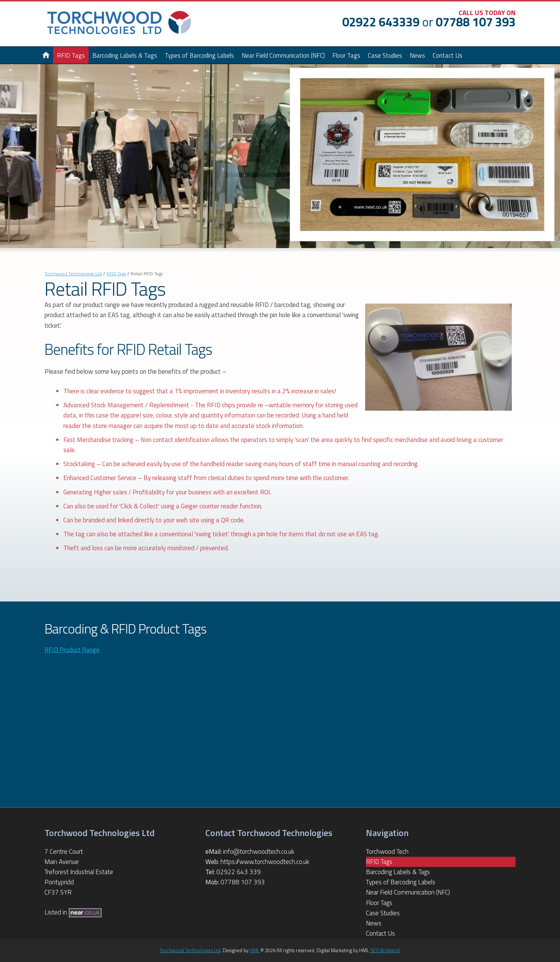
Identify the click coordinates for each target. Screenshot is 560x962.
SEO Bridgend (385, 950)
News (417, 55)
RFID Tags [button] (71, 55)
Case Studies (385, 55)
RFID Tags (116, 274)
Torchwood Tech (387, 852)
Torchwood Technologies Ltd (73, 274)
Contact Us (448, 55)
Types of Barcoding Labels (199, 55)
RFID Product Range (72, 650)
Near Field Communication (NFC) (283, 55)
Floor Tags (346, 55)
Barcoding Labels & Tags (125, 55)
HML (254, 950)
